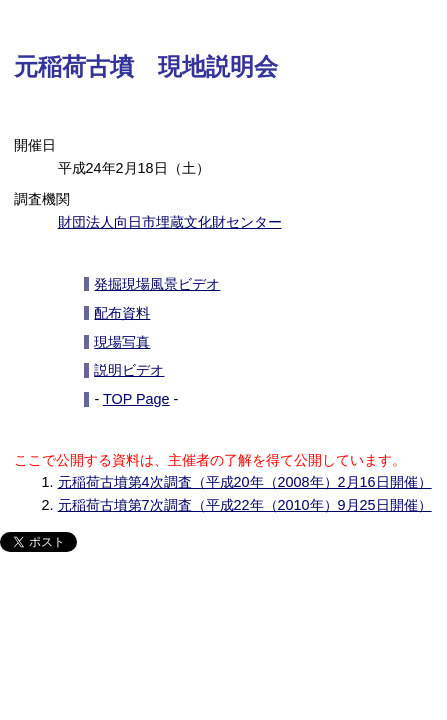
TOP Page (136, 399)
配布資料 (122, 313)
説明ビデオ (129, 370)
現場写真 (122, 342)
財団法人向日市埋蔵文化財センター (170, 222)
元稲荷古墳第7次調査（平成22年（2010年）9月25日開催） (245, 505)
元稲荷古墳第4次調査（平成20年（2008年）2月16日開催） (245, 482)
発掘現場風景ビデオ (157, 284)
